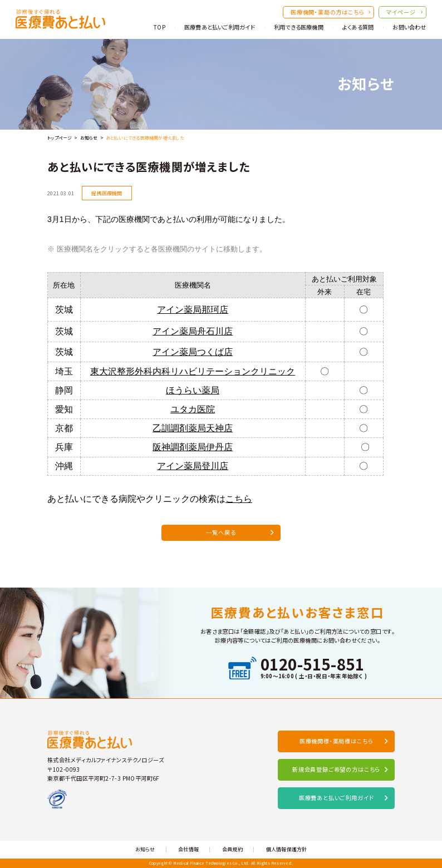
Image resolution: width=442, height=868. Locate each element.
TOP (159, 27)
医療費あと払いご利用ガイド (220, 27)
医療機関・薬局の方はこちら (330, 12)
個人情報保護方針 (287, 849)
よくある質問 (358, 27)
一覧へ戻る (240, 535)
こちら (239, 502)
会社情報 (188, 849)
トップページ (60, 138)
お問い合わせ (409, 27)
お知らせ (89, 138)
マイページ (404, 12)
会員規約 (232, 849)
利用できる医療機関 (299, 27)
